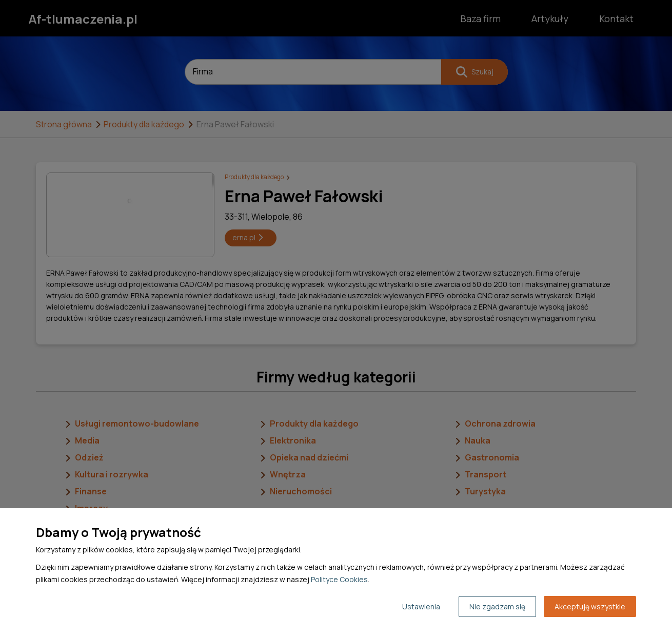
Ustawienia (421, 607)
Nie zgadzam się (497, 607)
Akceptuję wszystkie (590, 607)
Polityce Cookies (339, 579)
